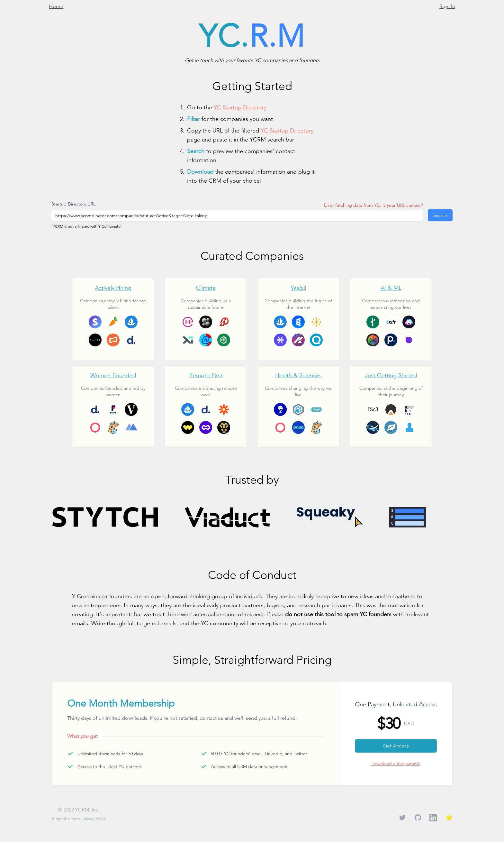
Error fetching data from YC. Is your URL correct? (373, 205)
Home (56, 6)
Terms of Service (66, 819)
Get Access (396, 746)
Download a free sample (396, 764)
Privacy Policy (94, 819)
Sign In (447, 6)
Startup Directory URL (73, 204)
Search (440, 215)
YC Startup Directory (240, 107)
